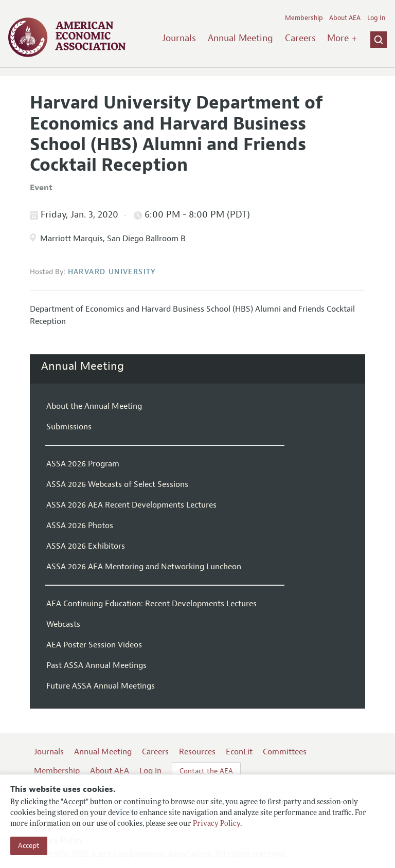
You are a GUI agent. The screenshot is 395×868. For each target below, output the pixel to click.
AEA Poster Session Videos (94, 645)
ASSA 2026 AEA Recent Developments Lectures (131, 505)
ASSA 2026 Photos (80, 526)
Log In (376, 18)
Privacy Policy (217, 824)
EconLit (239, 752)
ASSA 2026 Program (83, 464)
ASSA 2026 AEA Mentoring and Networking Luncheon (144, 567)
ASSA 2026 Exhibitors (86, 546)
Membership (304, 18)
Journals (179, 38)
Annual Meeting (240, 38)
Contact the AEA (206, 771)
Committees (285, 752)
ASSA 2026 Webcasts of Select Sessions (117, 484)
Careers (300, 38)
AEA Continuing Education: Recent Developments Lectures (151, 604)
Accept (29, 846)
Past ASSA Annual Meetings (96, 665)
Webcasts (63, 624)
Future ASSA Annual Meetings (101, 686)
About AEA (345, 18)
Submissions (69, 427)
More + (342, 38)
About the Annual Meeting (94, 406)
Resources (197, 752)
